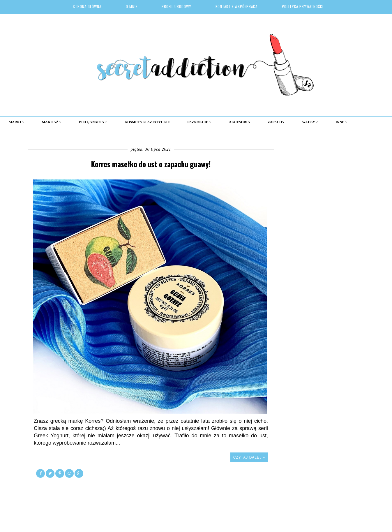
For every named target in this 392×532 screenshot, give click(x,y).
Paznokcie (199, 122)
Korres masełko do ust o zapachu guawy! (151, 164)
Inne (341, 122)
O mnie (132, 6)
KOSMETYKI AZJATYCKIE (147, 122)
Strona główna (87, 6)
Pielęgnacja (93, 122)
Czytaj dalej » (249, 457)
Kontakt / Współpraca (236, 6)
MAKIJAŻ (52, 122)
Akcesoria (240, 122)
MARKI (17, 122)
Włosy (310, 122)
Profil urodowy (176, 6)
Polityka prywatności (303, 6)
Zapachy (276, 122)
